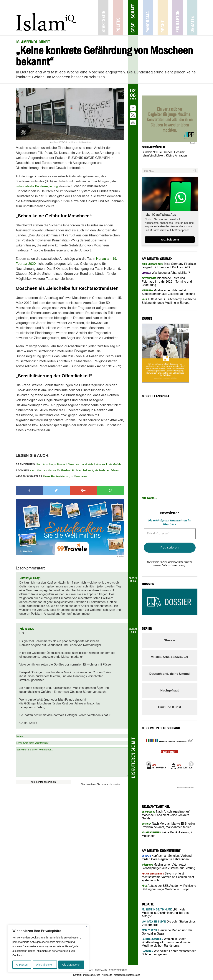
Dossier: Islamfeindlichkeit (164, 154)
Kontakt (77, 975)
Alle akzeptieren (71, 965)
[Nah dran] (86, 927)
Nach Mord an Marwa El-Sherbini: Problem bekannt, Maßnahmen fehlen (67, 470)
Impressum (88, 975)
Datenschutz (134, 975)
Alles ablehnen (45, 965)
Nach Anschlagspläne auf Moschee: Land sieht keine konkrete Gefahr (69, 464)
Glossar (170, 640)
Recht (163, 18)
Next (190, 763)
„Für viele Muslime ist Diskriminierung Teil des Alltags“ (165, 913)
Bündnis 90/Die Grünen (157, 152)
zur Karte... (150, 498)
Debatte (192, 18)
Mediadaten (120, 975)
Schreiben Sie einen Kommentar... (72, 762)
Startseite (103, 18)
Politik (118, 18)
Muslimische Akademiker (170, 657)
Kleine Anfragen (176, 155)
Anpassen (22, 965)
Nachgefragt (170, 690)
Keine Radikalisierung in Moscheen (51, 476)
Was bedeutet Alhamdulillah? (166, 273)
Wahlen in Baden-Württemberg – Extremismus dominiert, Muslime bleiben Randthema (167, 942)
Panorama (148, 18)
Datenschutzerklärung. (174, 565)
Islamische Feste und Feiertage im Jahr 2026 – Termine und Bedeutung (167, 281)
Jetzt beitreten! (170, 240)
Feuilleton (177, 18)
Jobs (98, 975)
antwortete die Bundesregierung (37, 186)
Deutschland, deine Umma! (169, 674)
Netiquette (114, 784)
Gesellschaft (133, 18)
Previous (147, 763)
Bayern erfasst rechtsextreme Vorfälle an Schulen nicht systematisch (168, 877)
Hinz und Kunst (170, 707)
